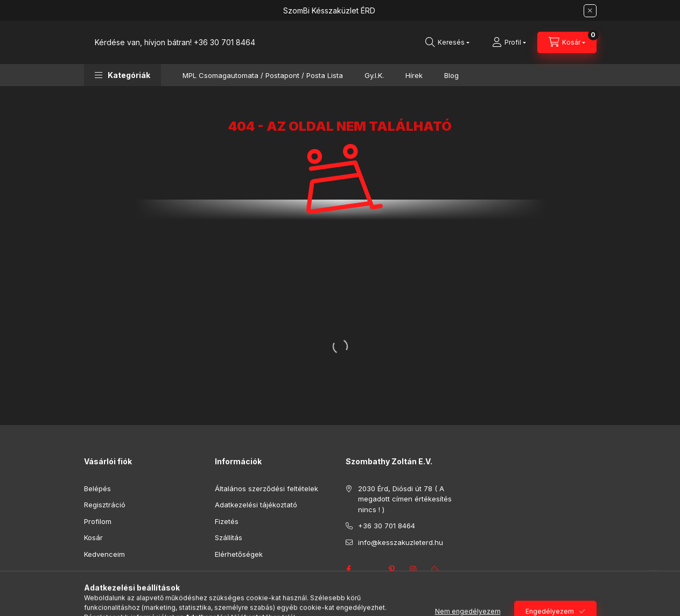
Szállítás (229, 537)
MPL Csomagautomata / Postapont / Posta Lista (263, 75)
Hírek (414, 75)
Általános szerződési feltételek (267, 488)
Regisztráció (105, 505)
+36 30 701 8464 (225, 42)
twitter (370, 569)
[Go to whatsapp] (654, 585)
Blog (451, 75)
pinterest (392, 569)
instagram (413, 569)
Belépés (97, 488)
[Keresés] (447, 43)
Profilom (98, 521)
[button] (122, 75)
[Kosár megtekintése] (567, 43)
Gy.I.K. (374, 75)
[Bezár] (590, 11)
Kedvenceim (104, 554)
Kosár (93, 537)
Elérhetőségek (239, 554)
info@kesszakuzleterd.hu (401, 542)
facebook (349, 569)
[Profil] (509, 43)
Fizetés (227, 521)
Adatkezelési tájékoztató (256, 505)
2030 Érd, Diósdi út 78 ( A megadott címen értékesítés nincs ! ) (405, 499)
